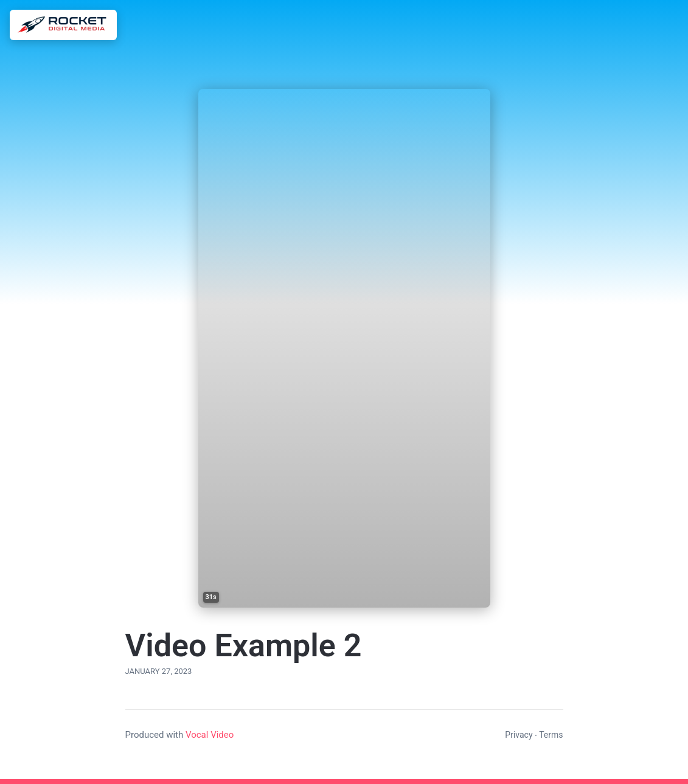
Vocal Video (210, 735)
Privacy (519, 735)
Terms (551, 735)
